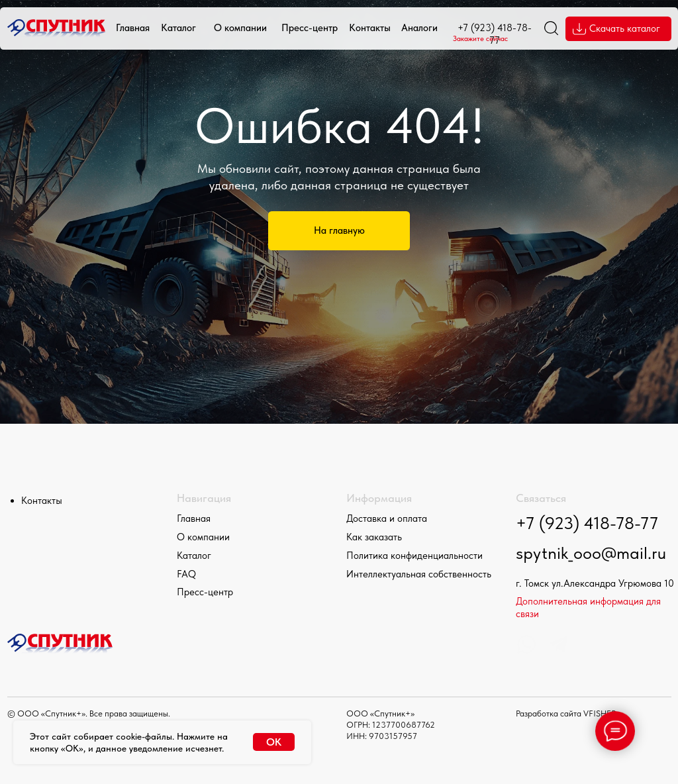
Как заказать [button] (374, 537)
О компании (240, 28)
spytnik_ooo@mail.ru (591, 553)
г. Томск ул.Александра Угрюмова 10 (595, 583)
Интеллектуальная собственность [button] (419, 574)
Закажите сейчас (480, 39)
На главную (339, 230)
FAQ (186, 574)
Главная (133, 28)
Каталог (178, 28)
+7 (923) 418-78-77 (587, 523)
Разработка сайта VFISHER (566, 713)
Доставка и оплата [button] (387, 518)
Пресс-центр (310, 28)
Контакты (370, 28)
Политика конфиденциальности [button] (414, 556)
